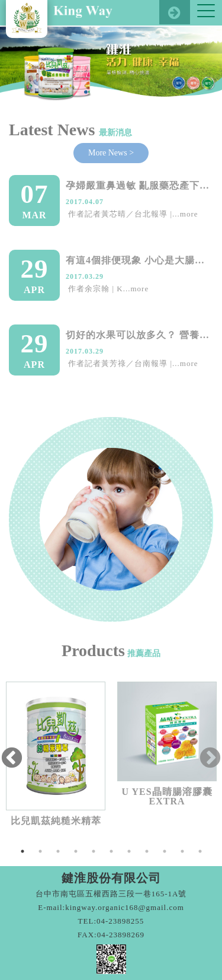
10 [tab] (182, 851)
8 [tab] (147, 851)
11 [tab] (200, 851)
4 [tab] (76, 851)
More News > (111, 153)
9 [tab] (165, 851)
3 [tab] (58, 851)
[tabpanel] (56, 754)
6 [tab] (111, 851)
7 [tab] (129, 851)
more (189, 214)
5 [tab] (94, 851)
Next (210, 759)
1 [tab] (22, 851)
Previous (12, 759)
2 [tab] (40, 851)
